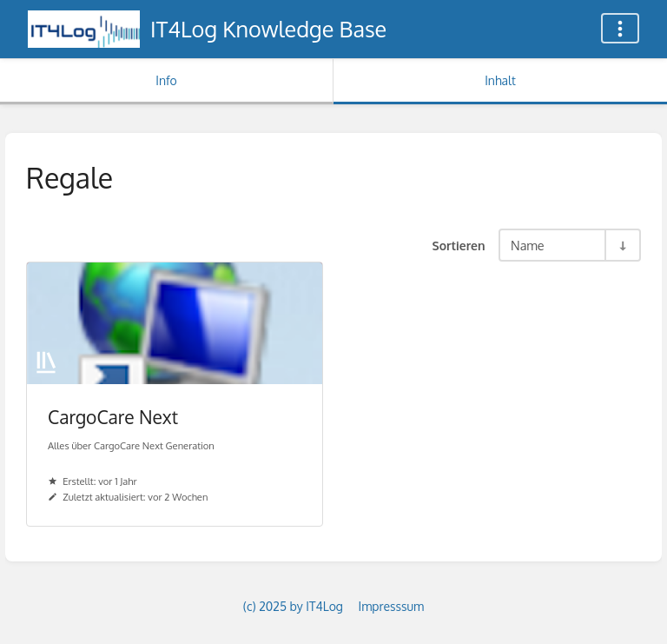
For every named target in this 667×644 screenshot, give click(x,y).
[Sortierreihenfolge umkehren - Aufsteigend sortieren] (622, 245)
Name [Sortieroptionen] (528, 245)
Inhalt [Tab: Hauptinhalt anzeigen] (500, 80)
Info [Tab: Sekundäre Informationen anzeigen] (166, 80)
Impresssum (391, 606)
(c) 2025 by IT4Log (293, 606)
